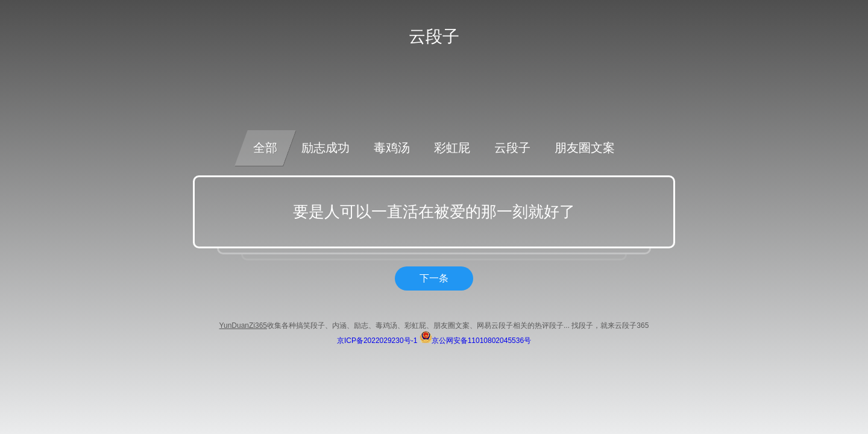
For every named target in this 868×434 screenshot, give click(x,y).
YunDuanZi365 (243, 325)
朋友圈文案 (585, 148)
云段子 (512, 148)
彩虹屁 (452, 148)
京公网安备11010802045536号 (475, 341)
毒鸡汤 (392, 148)
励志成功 (325, 148)
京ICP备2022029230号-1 (377, 341)
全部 (265, 148)
